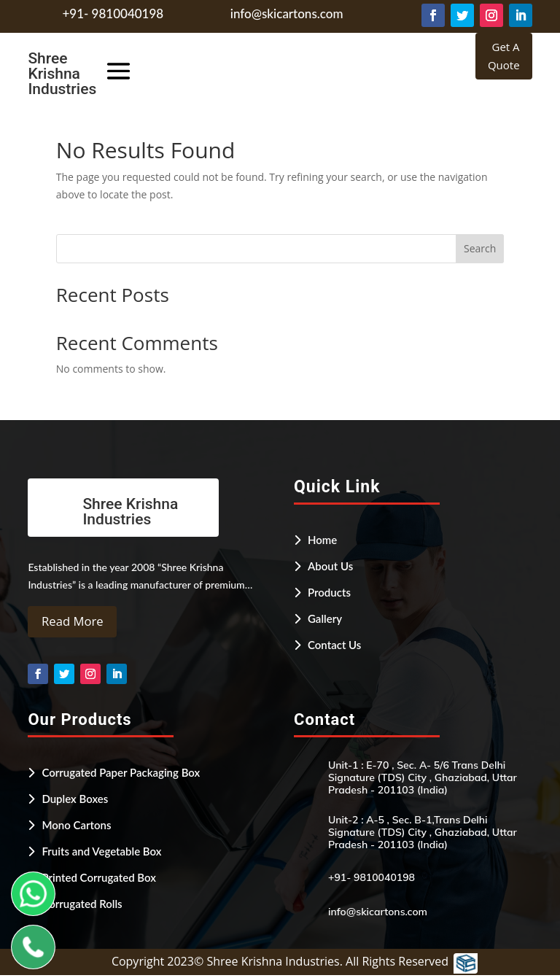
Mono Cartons (76, 827)
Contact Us (334, 645)
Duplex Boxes (75, 801)
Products (329, 592)
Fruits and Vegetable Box (101, 853)
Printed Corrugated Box (99, 880)
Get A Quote (504, 56)
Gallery (325, 618)
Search (480, 248)
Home (322, 540)
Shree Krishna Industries (62, 74)
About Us (330, 566)
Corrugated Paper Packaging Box (121, 775)
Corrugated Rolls (82, 906)
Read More (75, 623)
